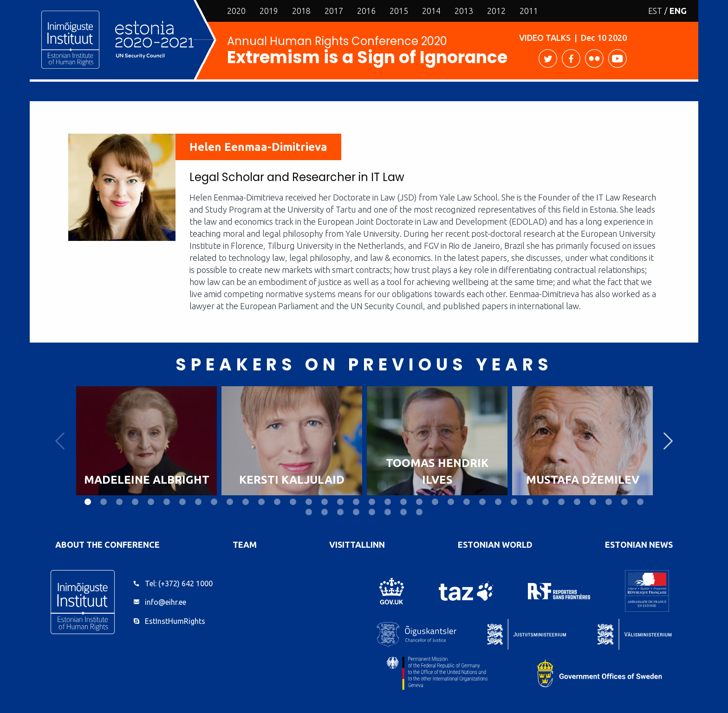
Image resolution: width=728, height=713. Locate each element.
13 (277, 502)
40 (356, 512)
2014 (431, 11)
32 (577, 502)
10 (230, 502)
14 (293, 502)
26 (482, 502)
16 (325, 502)
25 (467, 502)
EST (655, 11)
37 (309, 512)
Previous (60, 441)
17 (340, 502)
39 (340, 512)
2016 (366, 11)
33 (593, 502)
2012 (496, 11)
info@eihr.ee (166, 602)
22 (419, 502)
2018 (301, 11)
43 (403, 512)
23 (435, 502)
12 (261, 502)
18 (356, 502)
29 (530, 502)
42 (388, 512)
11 (246, 502)
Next (668, 441)
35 (624, 502)
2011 (529, 11)
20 (388, 502)
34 (609, 502)
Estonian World (495, 544)
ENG (678, 11)
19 (372, 502)
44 (419, 512)
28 (514, 502)
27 (498, 502)
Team (245, 544)
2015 (399, 11)
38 (325, 512)
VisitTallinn (357, 544)
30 (546, 502)
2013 (464, 11)
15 (309, 502)
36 (640, 502)
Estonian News (639, 544)
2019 (269, 11)
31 (561, 502)
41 (372, 512)
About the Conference (107, 544)
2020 (236, 11)
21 (403, 502)
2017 (334, 11)
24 (451, 502)
